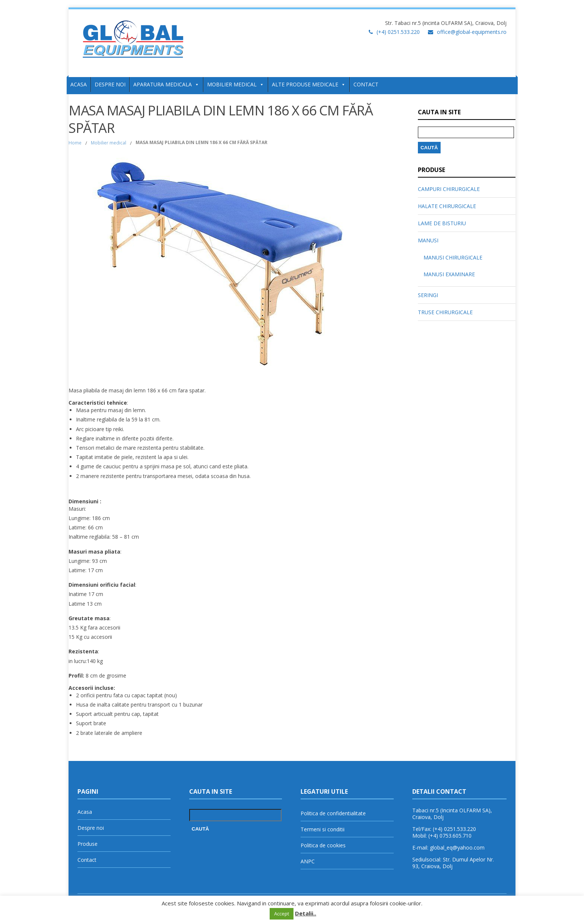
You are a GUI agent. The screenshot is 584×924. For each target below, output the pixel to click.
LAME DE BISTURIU (442, 223)
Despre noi (91, 828)
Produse (88, 844)
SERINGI (428, 295)
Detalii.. (306, 913)
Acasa (85, 812)
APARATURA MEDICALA (166, 84)
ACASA (79, 84)
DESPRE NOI (110, 84)
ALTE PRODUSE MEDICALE (309, 84)
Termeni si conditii (323, 829)
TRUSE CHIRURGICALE (445, 312)
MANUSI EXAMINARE (449, 274)
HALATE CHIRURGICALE (447, 206)
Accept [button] (282, 914)
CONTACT (366, 84)
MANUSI (428, 240)
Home (75, 143)
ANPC (308, 861)
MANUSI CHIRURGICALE (453, 257)
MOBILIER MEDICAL (236, 84)
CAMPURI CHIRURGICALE (449, 189)
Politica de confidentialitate (333, 813)
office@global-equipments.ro (472, 32)
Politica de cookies (323, 845)
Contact (87, 860)
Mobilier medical (109, 143)
